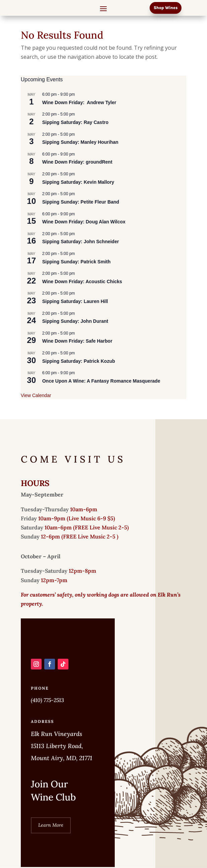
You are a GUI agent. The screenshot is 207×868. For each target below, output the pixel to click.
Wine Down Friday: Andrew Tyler (84, 102)
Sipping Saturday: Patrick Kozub (79, 361)
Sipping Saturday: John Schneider (81, 242)
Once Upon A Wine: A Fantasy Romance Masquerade (101, 381)
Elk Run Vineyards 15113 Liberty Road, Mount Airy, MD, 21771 (62, 746)
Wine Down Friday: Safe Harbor (77, 341)
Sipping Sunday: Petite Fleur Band (81, 202)
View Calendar (36, 395)
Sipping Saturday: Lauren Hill (75, 301)
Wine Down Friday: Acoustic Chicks (82, 281)
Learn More (51, 825)
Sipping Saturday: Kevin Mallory (78, 182)
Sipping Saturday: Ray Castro (75, 122)
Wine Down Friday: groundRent (77, 162)
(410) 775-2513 (47, 700)
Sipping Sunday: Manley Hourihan (80, 142)
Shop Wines (166, 8)
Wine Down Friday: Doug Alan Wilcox (84, 222)
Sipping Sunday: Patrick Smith (76, 262)
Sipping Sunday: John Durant (75, 321)
